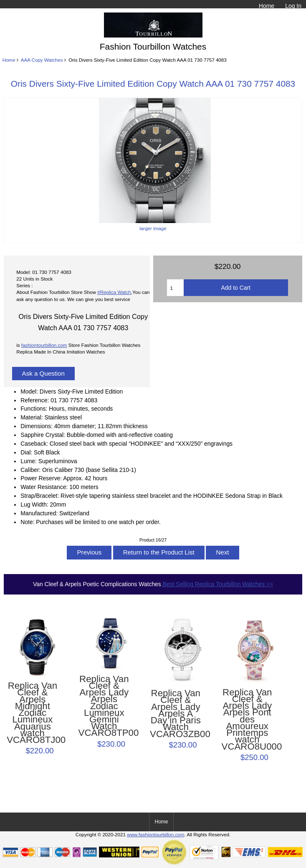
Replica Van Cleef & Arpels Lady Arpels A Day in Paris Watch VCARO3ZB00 (176, 714)
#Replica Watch (114, 292)
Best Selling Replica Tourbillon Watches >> (217, 584)
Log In (293, 6)
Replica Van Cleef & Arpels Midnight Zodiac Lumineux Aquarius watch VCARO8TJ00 (32, 713)
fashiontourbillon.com (44, 345)
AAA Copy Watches (42, 60)
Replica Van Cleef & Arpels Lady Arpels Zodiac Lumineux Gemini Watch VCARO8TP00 (104, 706)
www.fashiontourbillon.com (156, 834)
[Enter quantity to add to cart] (175, 288)
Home (267, 6)
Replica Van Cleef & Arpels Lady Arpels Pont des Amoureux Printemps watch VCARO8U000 (247, 720)
